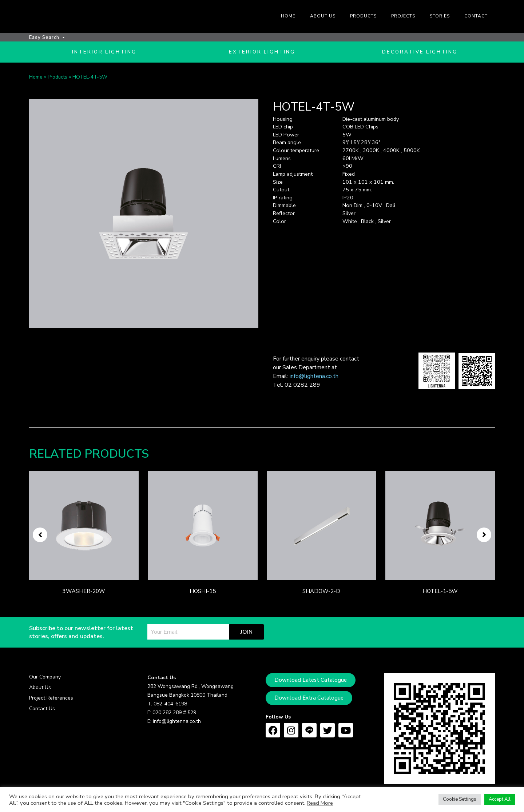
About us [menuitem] (323, 16)
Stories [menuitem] (440, 16)
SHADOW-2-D (321, 593)
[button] (40, 537)
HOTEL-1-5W (440, 593)
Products (57, 79)
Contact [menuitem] (476, 16)
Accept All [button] (500, 799)
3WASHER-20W (84, 593)
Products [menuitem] (363, 16)
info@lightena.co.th (314, 378)
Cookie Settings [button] (460, 799)
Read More (320, 803)
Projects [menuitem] (403, 16)
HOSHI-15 (203, 593)
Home (36, 79)
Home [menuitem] (288, 16)
